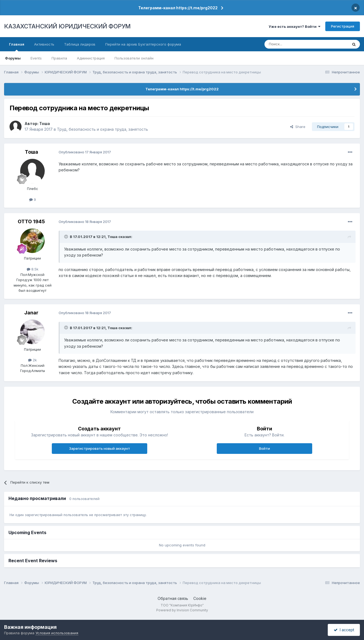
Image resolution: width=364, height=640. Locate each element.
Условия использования (57, 633)
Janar (31, 313)
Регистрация (343, 26)
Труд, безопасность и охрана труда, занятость (103, 129)
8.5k (33, 269)
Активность (44, 44)
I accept (344, 630)
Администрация (91, 58)
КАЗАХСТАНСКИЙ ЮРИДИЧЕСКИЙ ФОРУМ (67, 26)
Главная (17, 47)
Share (298, 127)
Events (36, 58)
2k (32, 360)
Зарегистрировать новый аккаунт (100, 448)
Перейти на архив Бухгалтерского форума (143, 44)
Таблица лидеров (80, 44)
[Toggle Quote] (67, 237)
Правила (59, 58)
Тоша (45, 123)
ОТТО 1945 (31, 221)
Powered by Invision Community (182, 610)
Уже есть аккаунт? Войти (294, 26)
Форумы (13, 58)
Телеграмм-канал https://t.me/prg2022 (178, 8)
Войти (264, 448)
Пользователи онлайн (134, 58)
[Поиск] (291, 44)
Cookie (200, 598)
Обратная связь (173, 598)
